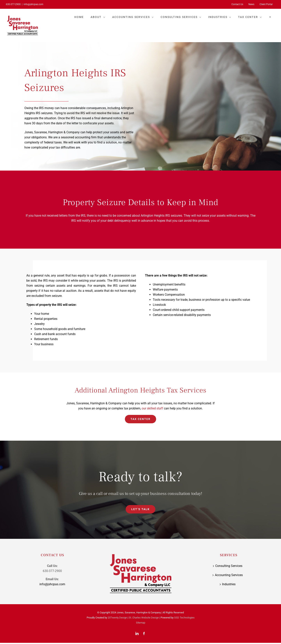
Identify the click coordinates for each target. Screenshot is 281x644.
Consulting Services (229, 566)
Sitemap (141, 623)
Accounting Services (229, 575)
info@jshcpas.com (33, 4)
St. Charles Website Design (144, 618)
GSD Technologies (184, 618)
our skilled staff (152, 408)
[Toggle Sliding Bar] (270, 17)
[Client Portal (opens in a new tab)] (266, 4)
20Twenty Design (117, 618)
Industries (229, 584)
